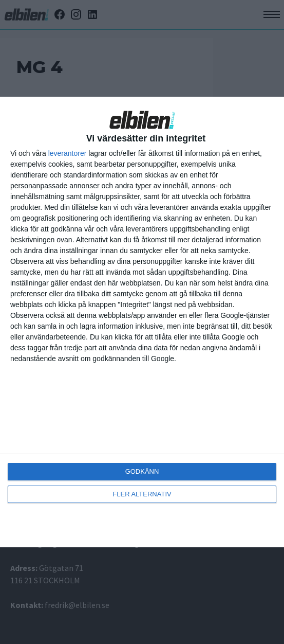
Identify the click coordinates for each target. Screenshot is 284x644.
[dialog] (142, 322)
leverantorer (68, 153)
